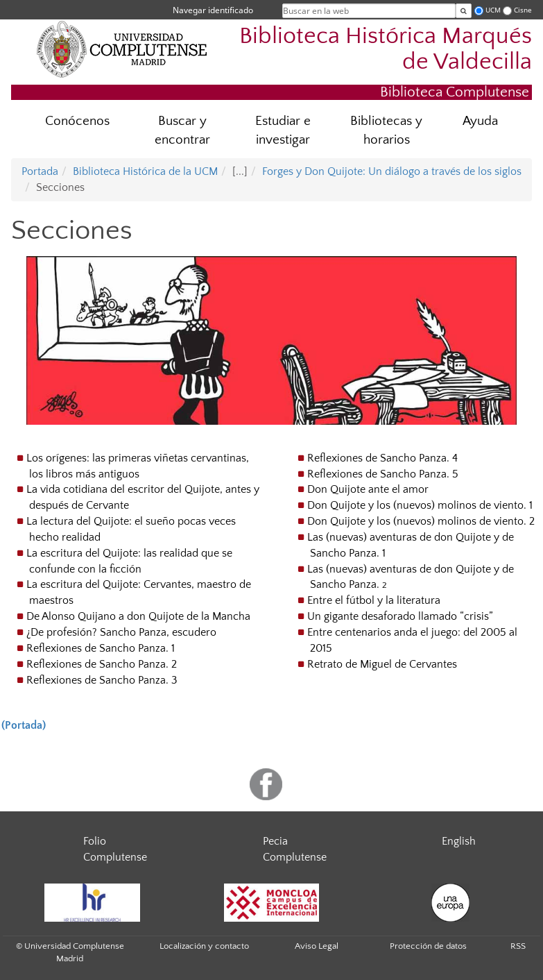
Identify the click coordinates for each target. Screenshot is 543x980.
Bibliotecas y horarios (386, 130)
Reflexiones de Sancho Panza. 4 (382, 458)
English (459, 841)
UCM (493, 10)
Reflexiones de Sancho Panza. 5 (383, 474)
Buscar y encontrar (182, 130)
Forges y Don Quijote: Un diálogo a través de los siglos (392, 171)
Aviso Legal (317, 946)
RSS (518, 946)
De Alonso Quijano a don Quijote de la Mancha (138, 616)
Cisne (523, 10)
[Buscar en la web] (464, 11)
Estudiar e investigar (283, 130)
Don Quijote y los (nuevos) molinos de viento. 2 (421, 521)
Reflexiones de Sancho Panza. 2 (102, 664)
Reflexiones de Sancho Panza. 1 (101, 648)
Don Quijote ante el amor (368, 489)
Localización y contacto (204, 946)
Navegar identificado (213, 10)
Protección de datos (428, 946)
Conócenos (77, 121)
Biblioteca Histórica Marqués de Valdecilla (386, 49)
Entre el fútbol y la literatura (374, 600)
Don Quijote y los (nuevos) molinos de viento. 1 (420, 505)
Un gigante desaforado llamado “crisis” (400, 616)
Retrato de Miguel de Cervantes (382, 664)
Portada (40, 171)
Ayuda (480, 121)
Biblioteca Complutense (455, 92)
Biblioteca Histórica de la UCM (145, 171)
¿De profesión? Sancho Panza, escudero (121, 632)
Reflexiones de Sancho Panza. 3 (102, 680)
